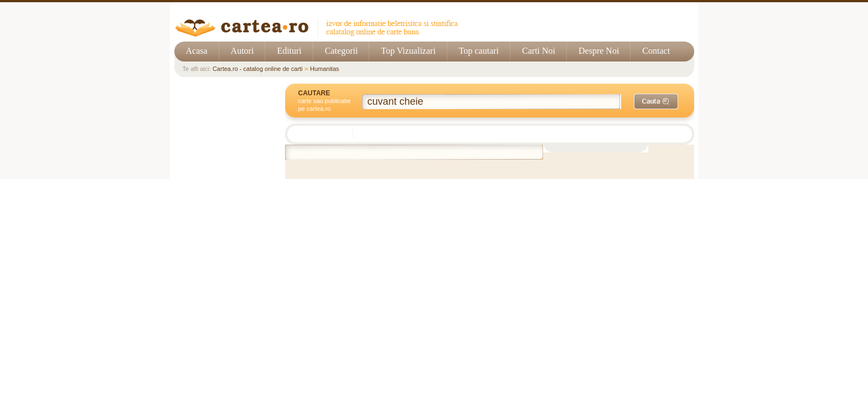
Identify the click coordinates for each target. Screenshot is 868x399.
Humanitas (325, 69)
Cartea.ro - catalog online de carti (258, 69)
